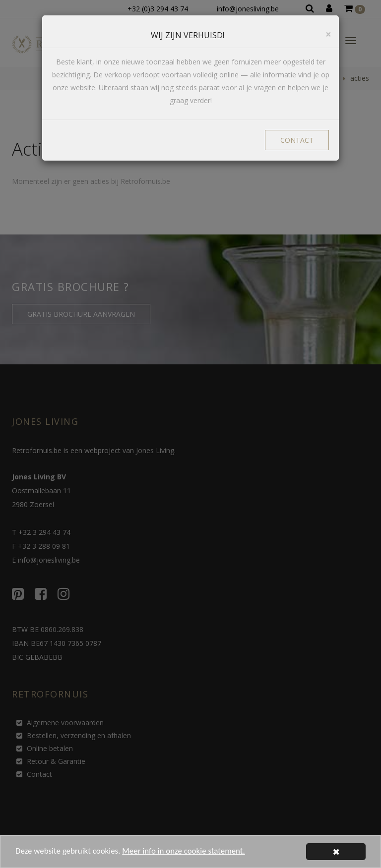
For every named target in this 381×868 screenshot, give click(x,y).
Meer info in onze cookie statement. (184, 852)
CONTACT (297, 140)
